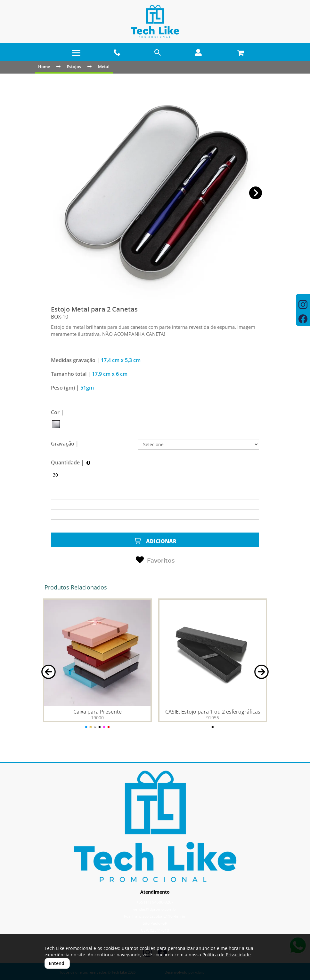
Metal (104, 67)
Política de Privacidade (227, 955)
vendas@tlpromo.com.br (155, 909)
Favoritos (155, 560)
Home (44, 67)
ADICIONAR (155, 541)
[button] (256, 193)
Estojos (74, 67)
